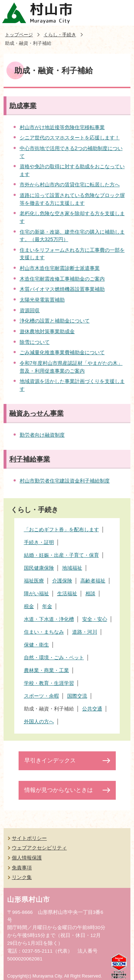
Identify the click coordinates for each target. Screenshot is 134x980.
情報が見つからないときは (59, 790)
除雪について (35, 342)
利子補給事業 (30, 459)
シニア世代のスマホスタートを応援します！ (70, 138)
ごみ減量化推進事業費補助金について (62, 352)
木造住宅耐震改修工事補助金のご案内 (62, 279)
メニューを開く (121, 13)
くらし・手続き (60, 35)
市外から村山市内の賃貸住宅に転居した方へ (70, 185)
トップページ (19, 35)
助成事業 (23, 106)
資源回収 (30, 310)
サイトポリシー (29, 838)
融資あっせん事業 (36, 413)
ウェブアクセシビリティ (39, 848)
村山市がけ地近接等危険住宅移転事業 (62, 127)
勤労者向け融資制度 (42, 435)
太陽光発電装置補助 (42, 300)
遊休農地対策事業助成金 (47, 331)
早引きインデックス (50, 760)
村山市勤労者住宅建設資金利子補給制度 (65, 481)
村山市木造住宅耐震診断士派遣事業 (60, 268)
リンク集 (22, 877)
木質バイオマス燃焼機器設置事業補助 (62, 289)
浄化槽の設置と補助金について (55, 321)
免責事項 (22, 868)
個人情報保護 (27, 858)
